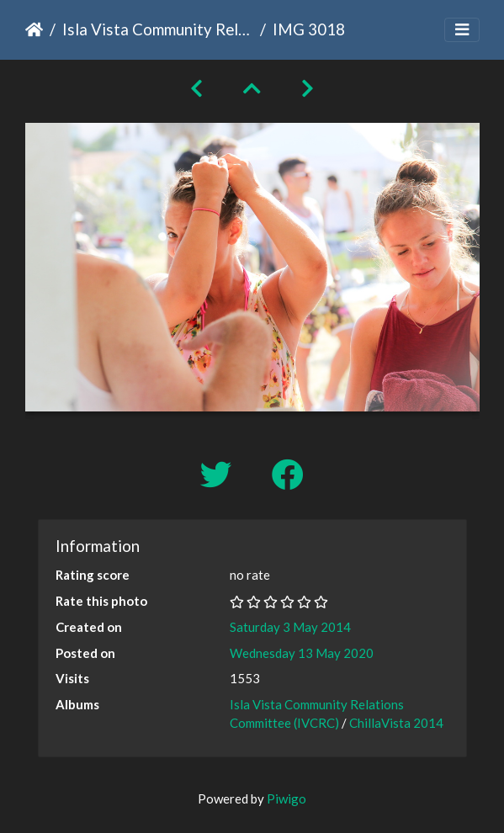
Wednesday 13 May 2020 (302, 653)
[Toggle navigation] (462, 30)
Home (34, 29)
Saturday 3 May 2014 (290, 627)
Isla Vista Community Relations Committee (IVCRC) (158, 29)
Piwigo (286, 799)
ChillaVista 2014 (396, 723)
